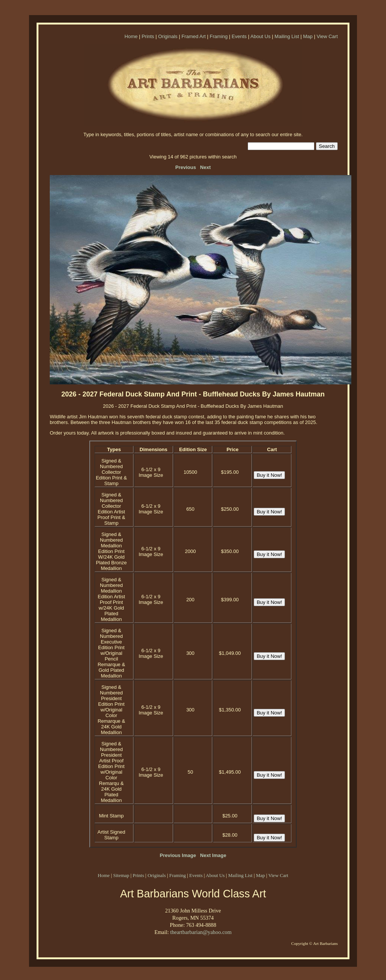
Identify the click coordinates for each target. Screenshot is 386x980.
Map (308, 36)
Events (239, 36)
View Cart (327, 36)
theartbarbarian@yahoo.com (201, 932)
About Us (260, 36)
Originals (168, 36)
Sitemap (121, 875)
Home (131, 36)
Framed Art (193, 36)
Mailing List (287, 36)
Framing (219, 36)
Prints (148, 36)
